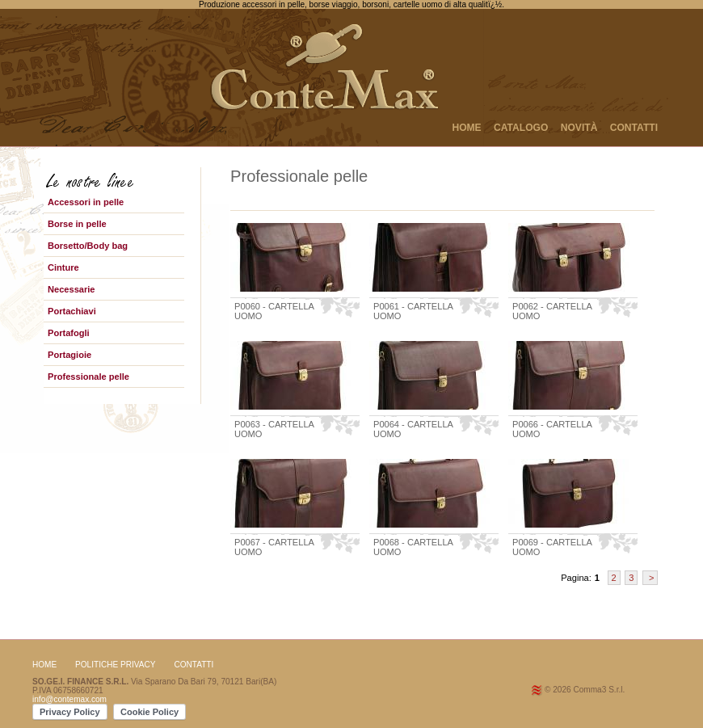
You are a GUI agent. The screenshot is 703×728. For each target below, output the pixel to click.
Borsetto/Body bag (88, 246)
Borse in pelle (77, 224)
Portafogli (69, 333)
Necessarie (72, 289)
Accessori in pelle (86, 202)
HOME (466, 128)
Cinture (63, 267)
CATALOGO (521, 128)
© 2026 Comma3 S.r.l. (585, 690)
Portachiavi (72, 311)
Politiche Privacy (116, 665)
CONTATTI (634, 128)
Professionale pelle (88, 377)
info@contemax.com (69, 699)
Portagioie (69, 355)
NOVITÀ (579, 128)
